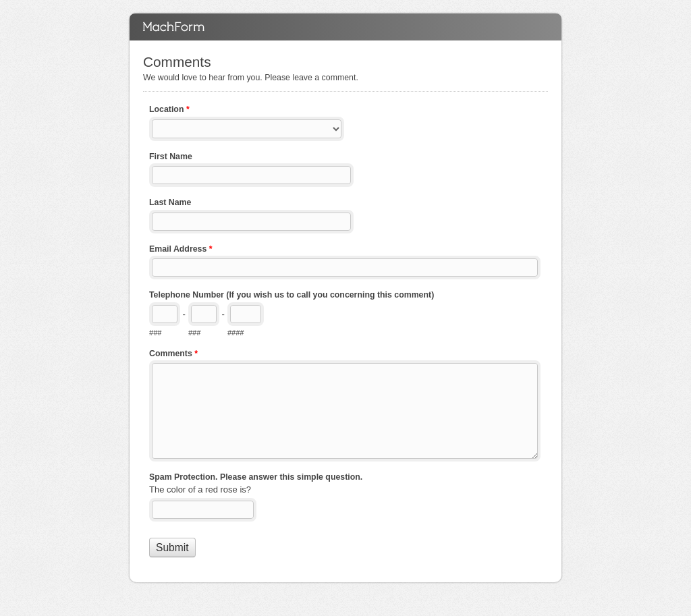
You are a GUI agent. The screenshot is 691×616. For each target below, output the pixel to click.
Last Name (170, 202)
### (155, 333)
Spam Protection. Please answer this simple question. (256, 477)
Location (169, 111)
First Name (171, 157)
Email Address (181, 250)
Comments (345, 27)
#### (236, 333)
